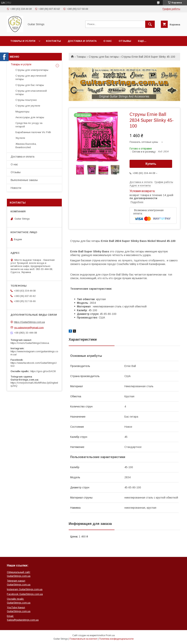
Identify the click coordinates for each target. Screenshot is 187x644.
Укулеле (20, 138)
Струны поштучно (26, 100)
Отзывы (125, 41)
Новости (16, 188)
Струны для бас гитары (104, 57)
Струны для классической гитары (31, 93)
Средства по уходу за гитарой (29, 125)
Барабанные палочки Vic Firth (33, 132)
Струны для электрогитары (32, 70)
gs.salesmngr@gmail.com (29, 327)
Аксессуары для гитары (30, 117)
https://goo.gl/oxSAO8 (43, 371)
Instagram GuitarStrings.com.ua (25, 589)
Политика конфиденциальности (116, 639)
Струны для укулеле (28, 106)
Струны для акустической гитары (31, 77)
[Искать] (150, 24)
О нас (108, 41)
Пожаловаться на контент (83, 639)
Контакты (53, 41)
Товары (81, 57)
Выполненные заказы (24, 180)
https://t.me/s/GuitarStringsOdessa (30, 343)
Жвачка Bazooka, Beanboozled (26, 146)
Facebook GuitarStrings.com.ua (25, 594)
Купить (151, 164)
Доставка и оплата (82, 41)
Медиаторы (22, 112)
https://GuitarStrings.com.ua (29, 322)
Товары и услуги (23, 41)
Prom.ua (110, 635)
